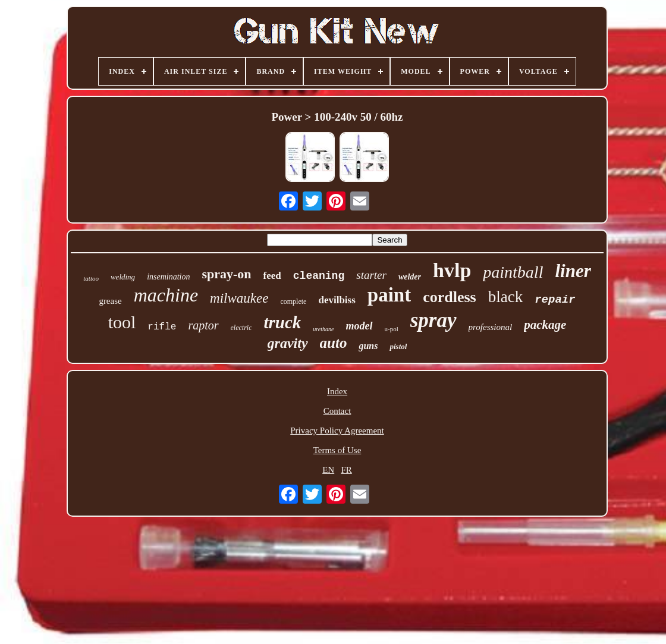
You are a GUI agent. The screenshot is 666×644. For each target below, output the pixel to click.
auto (334, 343)
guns (368, 346)
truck (282, 322)
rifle (162, 327)
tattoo (91, 278)
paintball (513, 272)
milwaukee (239, 298)
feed (272, 276)
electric (241, 328)
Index (337, 391)
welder (410, 277)
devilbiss (337, 300)
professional (491, 327)
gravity (288, 343)
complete (293, 301)
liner (573, 271)
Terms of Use (337, 450)
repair (555, 300)
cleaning (319, 276)
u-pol (392, 329)
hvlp (452, 270)
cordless (450, 297)
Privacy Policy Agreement (337, 431)
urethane (323, 329)
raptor (203, 325)
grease (110, 301)
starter (371, 275)
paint (389, 295)
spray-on (226, 274)
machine (166, 295)
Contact (337, 411)
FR (346, 470)
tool (122, 322)
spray (433, 320)
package (545, 325)
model (359, 326)
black (505, 297)
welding (123, 277)
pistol (398, 346)
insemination (168, 277)
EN (328, 470)
